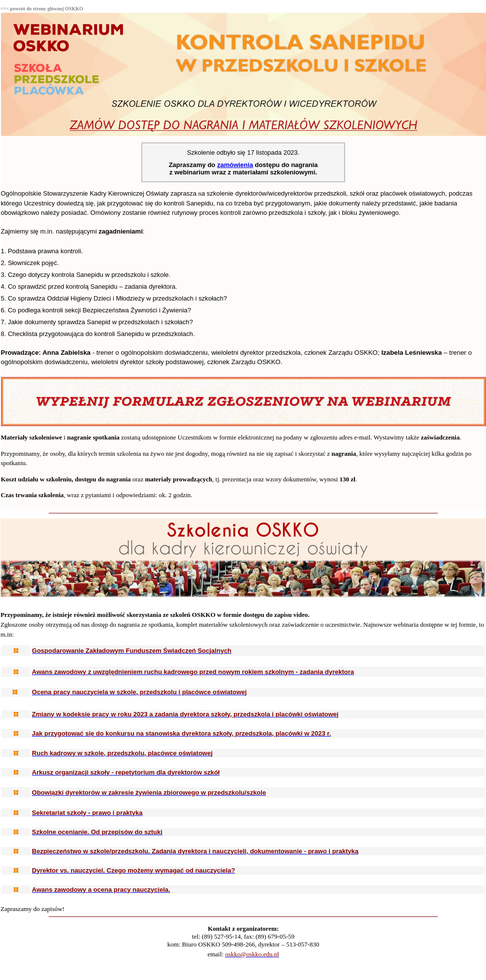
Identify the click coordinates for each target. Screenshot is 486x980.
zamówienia (235, 165)
